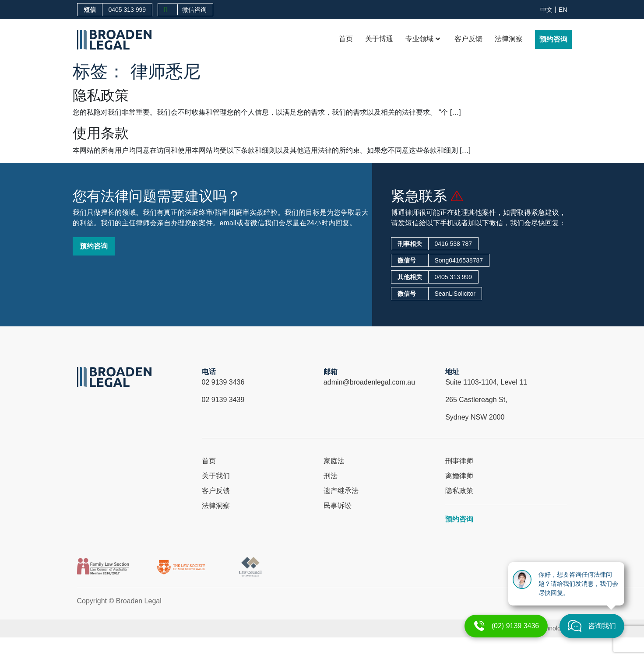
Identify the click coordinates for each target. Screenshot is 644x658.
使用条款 (101, 133)
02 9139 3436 (223, 382)
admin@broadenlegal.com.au (369, 382)
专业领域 (423, 39)
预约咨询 (553, 39)
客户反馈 (468, 39)
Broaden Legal (139, 601)
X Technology (549, 628)
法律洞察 (509, 39)
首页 (346, 39)
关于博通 (379, 39)
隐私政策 (101, 95)
